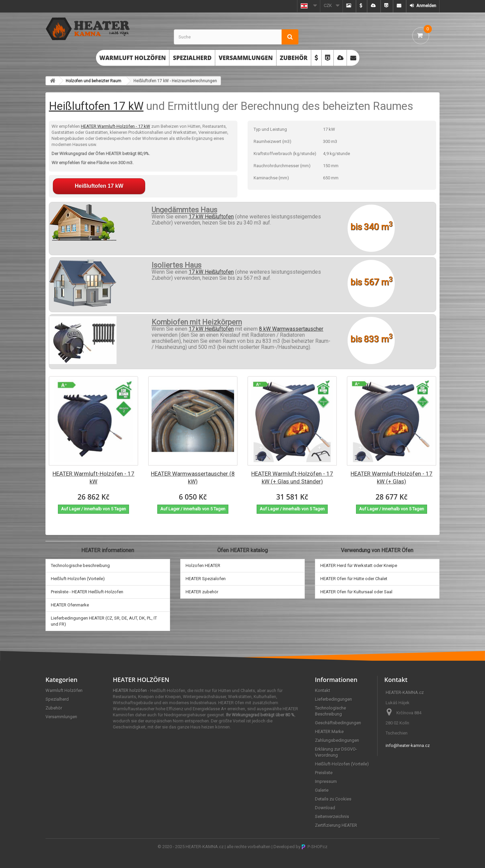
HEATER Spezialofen (206, 579)
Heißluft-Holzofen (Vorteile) (78, 579)
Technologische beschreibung (80, 565)
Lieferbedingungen (333, 699)
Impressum (326, 782)
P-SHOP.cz (314, 847)
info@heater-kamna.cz (408, 745)
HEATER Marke (329, 732)
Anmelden (426, 6)
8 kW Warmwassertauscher (291, 329)
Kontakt (322, 691)
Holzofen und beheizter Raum (93, 81)
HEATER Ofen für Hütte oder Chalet (354, 579)
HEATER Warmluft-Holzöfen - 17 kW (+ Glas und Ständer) (292, 477)
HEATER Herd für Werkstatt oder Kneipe (359, 565)
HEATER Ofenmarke (70, 605)
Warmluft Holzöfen (133, 58)
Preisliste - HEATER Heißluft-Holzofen (87, 592)
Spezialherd (192, 58)
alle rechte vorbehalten (249, 847)
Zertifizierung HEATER (336, 825)
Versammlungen (246, 58)
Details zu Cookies (333, 799)
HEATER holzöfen (130, 691)
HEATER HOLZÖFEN (141, 680)
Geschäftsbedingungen (338, 723)
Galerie (322, 790)
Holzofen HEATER (203, 565)
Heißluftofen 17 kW (96, 106)
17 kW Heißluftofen (211, 217)
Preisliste (324, 773)
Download (325, 808)
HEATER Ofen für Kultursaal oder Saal (356, 592)
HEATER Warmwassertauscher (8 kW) (193, 477)
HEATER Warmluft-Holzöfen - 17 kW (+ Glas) (392, 477)
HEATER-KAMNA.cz (205, 847)
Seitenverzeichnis (332, 817)
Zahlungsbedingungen (337, 740)
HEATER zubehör (202, 592)
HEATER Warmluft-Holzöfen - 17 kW (116, 126)
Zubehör (294, 58)
